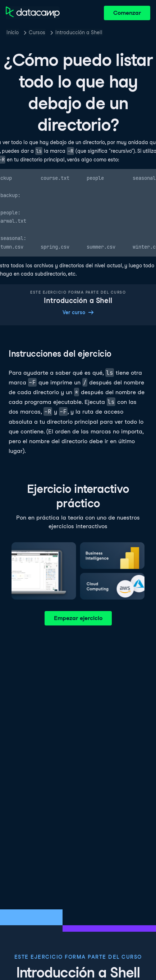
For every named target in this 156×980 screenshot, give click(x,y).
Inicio (13, 32)
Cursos (37, 32)
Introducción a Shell (79, 32)
